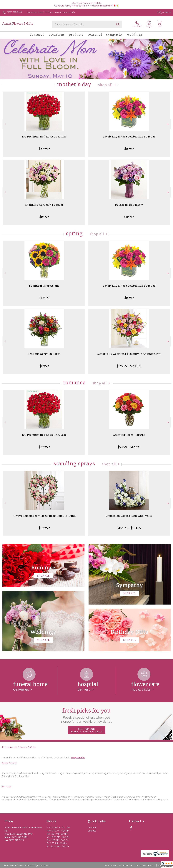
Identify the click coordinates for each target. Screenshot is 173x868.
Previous (5, 124)
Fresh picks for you (87, 715)
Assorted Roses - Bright (129, 435)
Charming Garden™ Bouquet (44, 205)
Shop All (105, 85)
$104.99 (44, 298)
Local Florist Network (145, 865)
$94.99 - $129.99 (129, 447)
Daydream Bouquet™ (129, 205)
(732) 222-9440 (14, 12)
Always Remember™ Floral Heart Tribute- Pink (44, 516)
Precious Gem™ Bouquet (44, 354)
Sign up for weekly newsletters (87, 730)
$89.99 (129, 149)
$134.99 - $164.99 (129, 528)
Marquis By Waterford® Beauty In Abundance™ (129, 354)
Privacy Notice (126, 865)
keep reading (78, 758)
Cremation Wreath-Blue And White (129, 516)
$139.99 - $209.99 (129, 366)
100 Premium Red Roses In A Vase (44, 137)
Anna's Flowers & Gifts (18, 24)
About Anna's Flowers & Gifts (19, 747)
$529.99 (44, 149)
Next (168, 124)
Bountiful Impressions (44, 286)
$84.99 (44, 217)
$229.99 (44, 528)
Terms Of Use (110, 865)
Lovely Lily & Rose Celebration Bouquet (129, 137)
